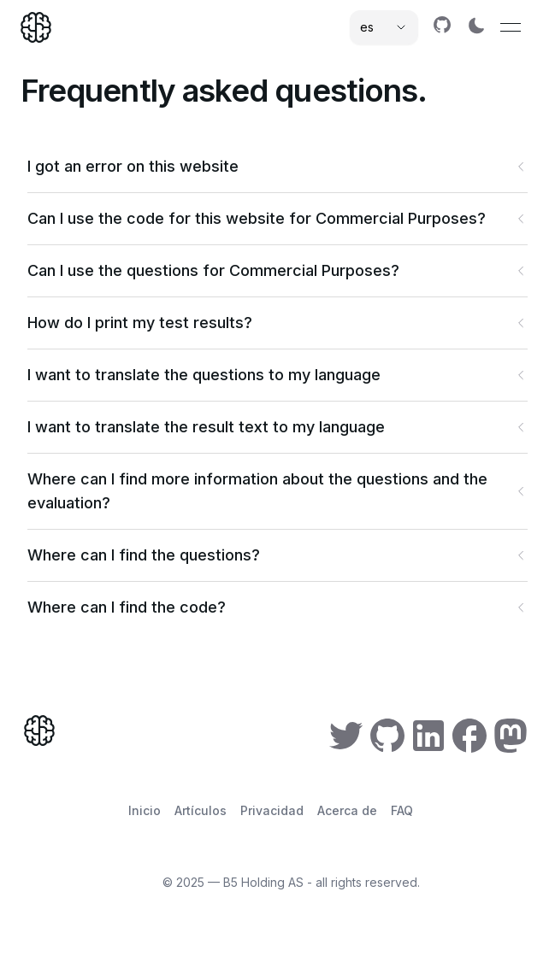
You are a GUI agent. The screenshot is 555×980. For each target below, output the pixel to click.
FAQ (402, 810)
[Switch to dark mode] (476, 25)
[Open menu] (511, 27)
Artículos (201, 810)
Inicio (145, 810)
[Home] (36, 27)
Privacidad (272, 810)
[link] (442, 25)
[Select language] (384, 27)
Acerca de (347, 810)
